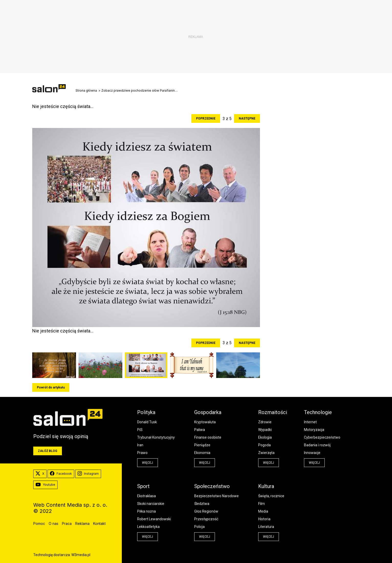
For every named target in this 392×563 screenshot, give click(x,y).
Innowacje (312, 453)
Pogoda (264, 445)
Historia (264, 519)
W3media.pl (81, 555)
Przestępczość (206, 519)
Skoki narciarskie (151, 504)
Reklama (82, 523)
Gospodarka (208, 412)
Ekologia (265, 437)
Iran (140, 445)
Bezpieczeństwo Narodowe (216, 496)
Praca (67, 523)
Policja (199, 527)
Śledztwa (202, 504)
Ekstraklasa (146, 496)
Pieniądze (202, 445)
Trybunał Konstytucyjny (156, 437)
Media (263, 511)
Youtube (45, 485)
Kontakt (99, 523)
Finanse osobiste (208, 437)
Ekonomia (202, 453)
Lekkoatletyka (148, 527)
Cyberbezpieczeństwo (322, 437)
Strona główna (86, 91)
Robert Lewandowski (154, 519)
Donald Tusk (147, 422)
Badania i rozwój (317, 445)
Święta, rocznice (271, 496)
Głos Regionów (206, 511)
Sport (143, 486)
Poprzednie (206, 118)
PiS (140, 430)
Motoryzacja (314, 430)
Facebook (61, 474)
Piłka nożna (146, 511)
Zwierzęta (266, 453)
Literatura (266, 527)
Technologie (318, 412)
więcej (148, 463)
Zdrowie (265, 422)
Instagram (88, 474)
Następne (247, 118)
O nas (53, 523)
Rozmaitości (273, 412)
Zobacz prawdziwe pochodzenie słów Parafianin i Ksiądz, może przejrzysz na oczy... (140, 91)
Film (262, 504)
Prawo (142, 453)
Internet (310, 422)
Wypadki (265, 430)
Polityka (146, 412)
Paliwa (200, 430)
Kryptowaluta (205, 422)
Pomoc (39, 523)
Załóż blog (48, 451)
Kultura (266, 486)
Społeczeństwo (212, 486)
